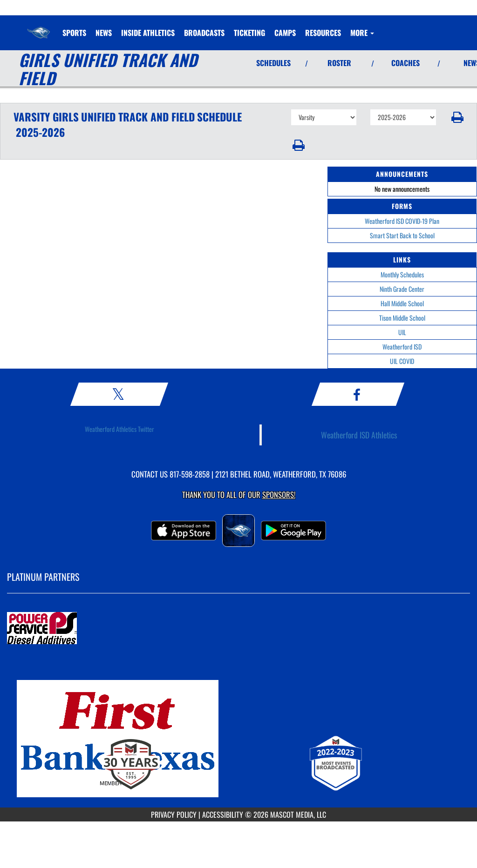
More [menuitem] (362, 33)
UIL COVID (402, 361)
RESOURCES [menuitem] (323, 33)
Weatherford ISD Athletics (359, 435)
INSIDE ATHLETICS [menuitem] (148, 33)
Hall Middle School (402, 303)
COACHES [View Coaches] (405, 63)
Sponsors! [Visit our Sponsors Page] (279, 495)
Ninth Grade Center (402, 289)
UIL (402, 332)
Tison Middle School (402, 318)
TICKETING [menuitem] (249, 33)
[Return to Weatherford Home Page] (39, 27)
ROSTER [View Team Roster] (339, 63)
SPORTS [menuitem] (74, 33)
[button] (457, 117)
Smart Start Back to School (402, 235)
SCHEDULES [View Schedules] (273, 63)
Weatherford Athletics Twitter (119, 429)
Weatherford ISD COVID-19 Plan (402, 221)
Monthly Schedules (402, 274)
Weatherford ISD (402, 347)
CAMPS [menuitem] (285, 33)
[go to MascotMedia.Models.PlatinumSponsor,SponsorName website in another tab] (238, 629)
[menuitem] (104, 33)
